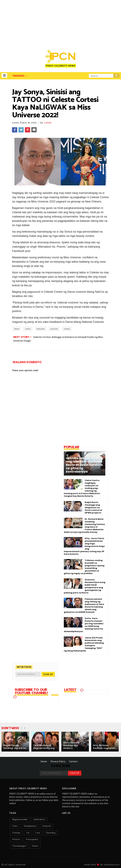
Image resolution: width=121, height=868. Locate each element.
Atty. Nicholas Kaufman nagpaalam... (105, 747)
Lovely (48, 123)
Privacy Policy (58, 762)
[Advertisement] (60, 23)
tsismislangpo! (19, 846)
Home (44, 762)
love (38, 833)
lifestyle (16, 833)
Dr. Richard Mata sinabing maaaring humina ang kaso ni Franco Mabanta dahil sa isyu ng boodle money (84, 526)
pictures (54, 329)
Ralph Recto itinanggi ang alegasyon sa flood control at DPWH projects (93, 508)
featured (41, 329)
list (28, 833)
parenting (51, 833)
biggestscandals (20, 820)
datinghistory (30, 826)
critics (28, 329)
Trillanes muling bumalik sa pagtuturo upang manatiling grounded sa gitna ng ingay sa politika (84, 567)
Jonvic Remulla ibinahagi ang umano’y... (71, 745)
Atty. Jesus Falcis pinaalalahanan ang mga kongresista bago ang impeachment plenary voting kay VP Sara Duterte (84, 546)
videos (67, 329)
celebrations (39, 820)
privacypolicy (32, 840)
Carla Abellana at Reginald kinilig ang (44, 747)
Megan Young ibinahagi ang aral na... (15, 747)
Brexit (17, 329)
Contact (73, 762)
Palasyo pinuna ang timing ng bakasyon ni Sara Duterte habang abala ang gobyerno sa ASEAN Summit (84, 606)
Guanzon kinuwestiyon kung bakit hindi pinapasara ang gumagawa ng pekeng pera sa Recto (85, 586)
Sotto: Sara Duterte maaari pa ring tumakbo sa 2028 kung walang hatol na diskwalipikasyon (84, 625)
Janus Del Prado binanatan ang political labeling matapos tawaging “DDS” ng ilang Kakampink (84, 644)
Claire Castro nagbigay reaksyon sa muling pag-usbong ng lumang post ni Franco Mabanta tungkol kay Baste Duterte (82, 488)
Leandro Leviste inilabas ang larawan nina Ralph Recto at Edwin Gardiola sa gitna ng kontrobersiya (84, 465)
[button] (4, 75)
